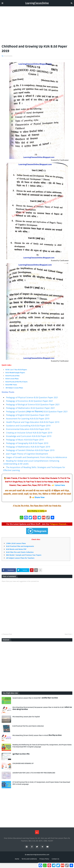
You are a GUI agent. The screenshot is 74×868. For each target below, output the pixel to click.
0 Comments (8, 56)
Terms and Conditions (29, 859)
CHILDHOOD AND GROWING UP (23, 763)
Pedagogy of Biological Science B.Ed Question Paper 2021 (33, 404)
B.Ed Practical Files (13, 376)
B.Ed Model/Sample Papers (15, 373)
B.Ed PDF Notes (11, 385)
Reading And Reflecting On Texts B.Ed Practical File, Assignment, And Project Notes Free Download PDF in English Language (42, 746)
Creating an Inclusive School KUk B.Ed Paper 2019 (29, 433)
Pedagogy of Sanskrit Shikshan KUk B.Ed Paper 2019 (30, 450)
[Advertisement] (37, 25)
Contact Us (55, 859)
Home (17, 859)
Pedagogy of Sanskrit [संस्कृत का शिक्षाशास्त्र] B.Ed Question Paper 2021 (37, 412)
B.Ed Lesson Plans (12, 379)
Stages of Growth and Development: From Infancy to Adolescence (37, 457)
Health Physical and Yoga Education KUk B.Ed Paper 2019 (33, 422)
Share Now (39, 497)
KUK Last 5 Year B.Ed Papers (16, 370)
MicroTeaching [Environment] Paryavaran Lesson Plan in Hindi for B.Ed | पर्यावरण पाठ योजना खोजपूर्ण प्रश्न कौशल (42, 708)
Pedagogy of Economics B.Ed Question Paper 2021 (30, 401)
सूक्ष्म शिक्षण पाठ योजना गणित (21, 754)
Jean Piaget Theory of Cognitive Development (27, 454)
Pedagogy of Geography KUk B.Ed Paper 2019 (27, 443)
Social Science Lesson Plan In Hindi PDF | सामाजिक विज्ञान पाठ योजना (35, 698)
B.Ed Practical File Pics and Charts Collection (28, 726)
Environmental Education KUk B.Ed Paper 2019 (28, 429)
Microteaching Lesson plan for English (26, 717)
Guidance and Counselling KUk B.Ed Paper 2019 (28, 426)
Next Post (68, 634)
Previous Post (7, 634)
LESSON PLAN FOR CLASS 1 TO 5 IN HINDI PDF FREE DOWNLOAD (34, 773)
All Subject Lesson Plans (14, 388)
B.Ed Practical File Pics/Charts (17, 382)
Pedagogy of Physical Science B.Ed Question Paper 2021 (32, 397)
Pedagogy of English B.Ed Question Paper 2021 (28, 415)
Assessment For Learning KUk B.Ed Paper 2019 (28, 419)
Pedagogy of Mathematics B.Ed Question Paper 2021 (30, 408)
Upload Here (60, 485)
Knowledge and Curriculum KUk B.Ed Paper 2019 (29, 436)
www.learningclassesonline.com (38, 855)
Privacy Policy (44, 859)
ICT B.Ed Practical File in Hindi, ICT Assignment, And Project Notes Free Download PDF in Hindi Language (41, 783)
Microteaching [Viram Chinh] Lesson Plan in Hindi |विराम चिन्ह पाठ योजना (37, 735)
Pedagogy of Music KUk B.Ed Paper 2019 (25, 440)
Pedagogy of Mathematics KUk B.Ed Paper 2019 (28, 447)
